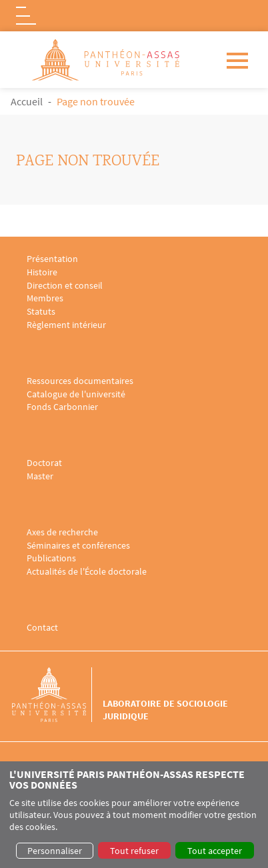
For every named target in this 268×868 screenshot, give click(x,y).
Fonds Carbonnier (62, 407)
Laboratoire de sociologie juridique (165, 709)
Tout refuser (134, 851)
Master (40, 476)
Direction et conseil (65, 286)
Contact (42, 628)
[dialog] (134, 815)
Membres (45, 298)
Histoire (42, 272)
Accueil (27, 101)
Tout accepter (215, 851)
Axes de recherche (62, 532)
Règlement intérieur (66, 325)
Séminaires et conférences (78, 546)
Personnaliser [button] (55, 851)
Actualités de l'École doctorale (87, 572)
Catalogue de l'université (76, 394)
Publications (51, 558)
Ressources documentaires (80, 381)
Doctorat (44, 463)
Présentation (52, 259)
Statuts (41, 312)
